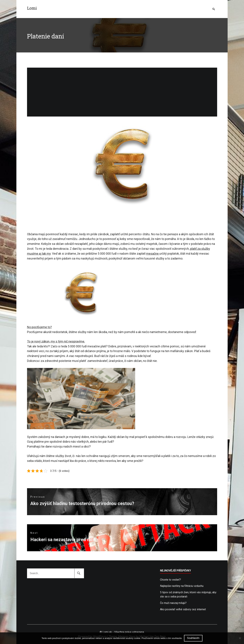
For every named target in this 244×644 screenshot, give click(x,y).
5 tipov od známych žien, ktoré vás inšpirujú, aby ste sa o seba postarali (188, 595)
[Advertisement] (122, 91)
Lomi (32, 8)
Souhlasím (193, 638)
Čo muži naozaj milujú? (173, 603)
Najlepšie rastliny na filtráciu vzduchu (182, 586)
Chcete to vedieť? (170, 580)
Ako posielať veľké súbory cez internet (183, 609)
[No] (240, 638)
